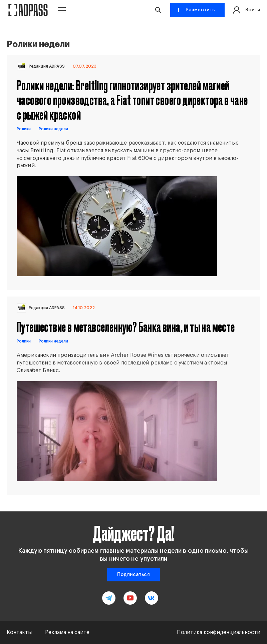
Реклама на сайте (67, 632)
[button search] (158, 10)
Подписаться (133, 575)
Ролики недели (53, 129)
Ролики (24, 129)
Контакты (19, 632)
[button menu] (62, 10)
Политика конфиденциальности (219, 632)
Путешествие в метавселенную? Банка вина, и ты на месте (126, 326)
